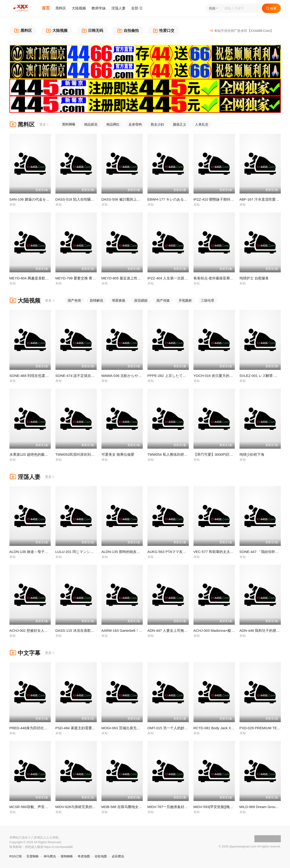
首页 (46, 8)
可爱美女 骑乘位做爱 (118, 454)
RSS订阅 (16, 856)
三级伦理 (207, 300)
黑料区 (61, 8)
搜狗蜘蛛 (67, 856)
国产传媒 (163, 300)
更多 (44, 124)
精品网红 (113, 124)
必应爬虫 (118, 856)
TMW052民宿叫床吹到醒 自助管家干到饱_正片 (92, 454)
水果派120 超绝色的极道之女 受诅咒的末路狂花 (47, 454)
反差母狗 (135, 124)
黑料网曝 (69, 124)
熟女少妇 (157, 124)
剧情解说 (97, 300)
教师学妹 (99, 8)
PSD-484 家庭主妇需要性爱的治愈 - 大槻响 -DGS (94, 728)
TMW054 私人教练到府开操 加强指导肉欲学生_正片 (189, 454)
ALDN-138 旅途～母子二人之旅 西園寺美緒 (43, 552)
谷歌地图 (101, 856)
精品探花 (91, 124)
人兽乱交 (202, 124)
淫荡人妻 (118, 8)
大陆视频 (79, 8)
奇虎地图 (84, 856)
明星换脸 (119, 300)
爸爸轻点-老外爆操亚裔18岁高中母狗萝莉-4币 (229, 278)
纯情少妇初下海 (252, 454)
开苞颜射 (185, 300)
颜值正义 (180, 124)
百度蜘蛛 (33, 856)
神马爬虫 (50, 856)
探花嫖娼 (141, 300)
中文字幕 (25, 653)
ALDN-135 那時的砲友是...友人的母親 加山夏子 (139, 552)
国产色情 (74, 300)
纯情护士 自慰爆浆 (254, 278)
